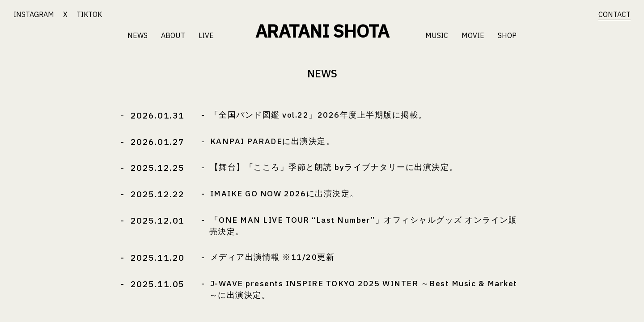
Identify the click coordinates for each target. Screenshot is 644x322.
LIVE (206, 35)
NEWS (138, 35)
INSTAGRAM (34, 14)
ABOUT (173, 35)
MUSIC (437, 35)
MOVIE (473, 35)
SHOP (507, 35)
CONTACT (614, 14)
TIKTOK (89, 14)
